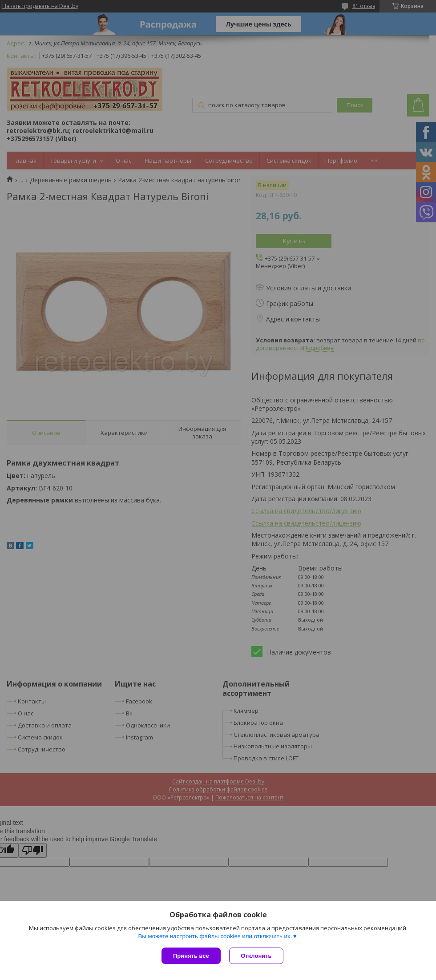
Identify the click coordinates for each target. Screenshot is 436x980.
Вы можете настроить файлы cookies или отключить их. (215, 936)
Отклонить (256, 956)
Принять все (191, 956)
